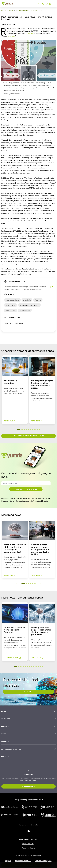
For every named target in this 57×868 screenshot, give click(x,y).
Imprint (8, 861)
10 (39, 429)
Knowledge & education (11, 749)
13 (43, 666)
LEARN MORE (28, 692)
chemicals (11, 36)
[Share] (43, 4)
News (4, 711)
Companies (6, 719)
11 (38, 666)
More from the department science (28, 436)
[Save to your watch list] (50, 4)
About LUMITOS (28, 844)
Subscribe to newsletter (26, 489)
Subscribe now (28, 786)
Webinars (5, 741)
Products (5, 726)
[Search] (39, 4)
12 (40, 666)
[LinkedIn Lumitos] (28, 831)
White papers (7, 734)
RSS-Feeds (5, 757)
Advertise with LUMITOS (28, 839)
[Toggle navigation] (54, 4)
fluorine (30, 33)
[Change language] (47, 4)
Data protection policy (43, 861)
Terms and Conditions (23, 861)
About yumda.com (29, 848)
